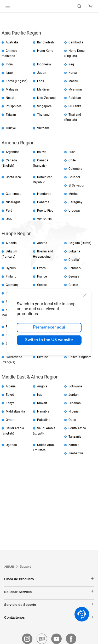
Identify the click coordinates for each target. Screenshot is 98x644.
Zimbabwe (76, 453)
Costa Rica (13, 177)
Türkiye (11, 128)
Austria (42, 243)
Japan (42, 73)
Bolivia (42, 152)
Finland (11, 276)
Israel (10, 73)
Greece (42, 285)
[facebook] (71, 639)
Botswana (76, 386)
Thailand (43, 115)
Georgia (74, 276)
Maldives (43, 89)
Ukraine (42, 357)
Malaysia (12, 89)
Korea (73, 73)
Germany (12, 285)
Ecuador (74, 177)
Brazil (72, 152)
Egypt (10, 395)
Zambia (74, 445)
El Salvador (76, 185)
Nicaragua (13, 202)
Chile (72, 160)
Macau (73, 81)
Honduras (44, 194)
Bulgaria (74, 251)
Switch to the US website (49, 340)
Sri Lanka (75, 106)
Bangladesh (45, 42)
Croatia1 (75, 260)
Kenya (10, 403)
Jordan (74, 395)
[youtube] (56, 639)
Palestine (44, 420)
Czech (41, 268)
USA (9, 219)
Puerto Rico (45, 211)
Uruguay (74, 211)
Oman (10, 420)
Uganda (11, 445)
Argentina (13, 152)
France (42, 276)
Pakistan (75, 98)
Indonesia (44, 64)
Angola (42, 386)
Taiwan (11, 115)
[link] (49, 6)
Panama (43, 202)
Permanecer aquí (49, 327)
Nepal (10, 98)
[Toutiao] (42, 639)
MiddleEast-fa (15, 411)
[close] (85, 295)
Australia (12, 42)
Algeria (11, 386)
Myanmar (75, 89)
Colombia (75, 169)
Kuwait (42, 403)
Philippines (14, 106)
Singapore (44, 106)
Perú (9, 211)
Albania (11, 243)
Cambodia (76, 42)
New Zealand (46, 98)
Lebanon (75, 403)
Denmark (75, 268)
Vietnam (43, 128)
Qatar (72, 420)
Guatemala (14, 194)
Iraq (71, 64)
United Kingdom (80, 357)
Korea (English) (17, 81)
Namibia (43, 411)
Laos (41, 81)
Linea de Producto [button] (49, 579)
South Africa (77, 428)
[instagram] (27, 639)
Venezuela (44, 219)
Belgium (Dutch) (80, 243)
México (73, 194)
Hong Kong (45, 51)
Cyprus (11, 268)
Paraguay (75, 202)
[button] (8, 6)
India (9, 64)
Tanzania (75, 437)
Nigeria (74, 411)
